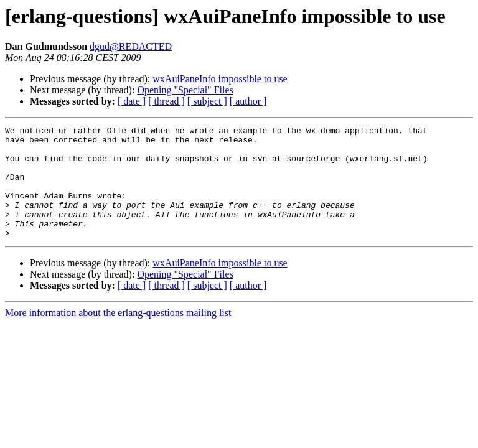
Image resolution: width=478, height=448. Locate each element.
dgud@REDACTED (131, 46)
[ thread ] (166, 101)
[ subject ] (207, 101)
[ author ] (248, 101)
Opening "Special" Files (185, 90)
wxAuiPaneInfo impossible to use (220, 79)
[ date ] (132, 101)
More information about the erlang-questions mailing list (118, 335)
